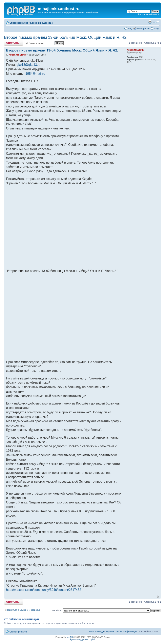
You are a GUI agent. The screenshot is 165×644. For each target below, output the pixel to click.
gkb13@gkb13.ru (29, 65)
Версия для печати (150, 22)
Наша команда (96, 631)
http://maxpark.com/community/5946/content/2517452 (44, 590)
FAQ (130, 28)
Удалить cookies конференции (121, 631)
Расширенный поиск (148, 14)
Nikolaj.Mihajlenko (18, 55)
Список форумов (19, 23)
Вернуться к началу (158, 597)
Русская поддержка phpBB (82, 639)
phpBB (70, 637)
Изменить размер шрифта (156, 22)
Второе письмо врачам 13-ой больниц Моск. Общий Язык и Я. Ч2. (66, 37)
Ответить (14, 43)
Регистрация (143, 28)
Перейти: (57, 610)
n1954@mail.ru (35, 74)
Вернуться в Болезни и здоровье (23, 610)
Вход (156, 28)
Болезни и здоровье (42, 23)
